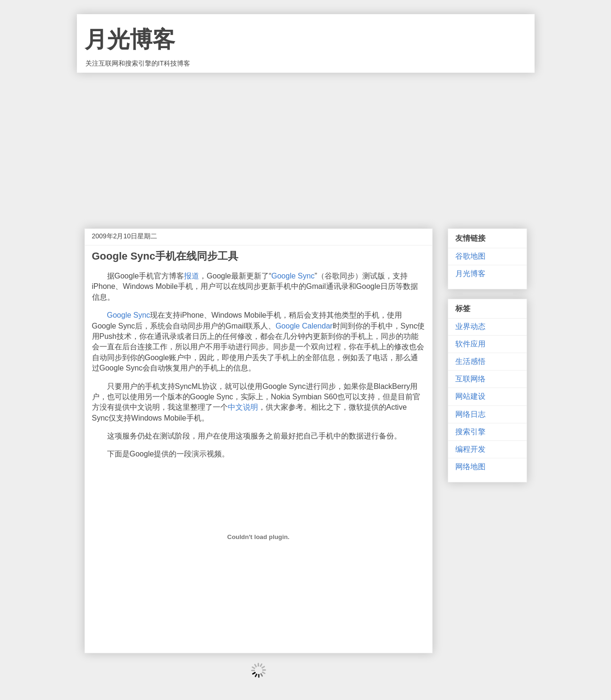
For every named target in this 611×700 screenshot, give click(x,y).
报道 (192, 276)
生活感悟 (470, 361)
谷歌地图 (470, 256)
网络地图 (470, 467)
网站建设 (470, 396)
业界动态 (470, 326)
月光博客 (130, 39)
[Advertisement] (306, 143)
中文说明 (243, 407)
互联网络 (470, 379)
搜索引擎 (470, 432)
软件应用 (470, 344)
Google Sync (293, 276)
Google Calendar (304, 326)
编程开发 (470, 449)
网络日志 (470, 414)
